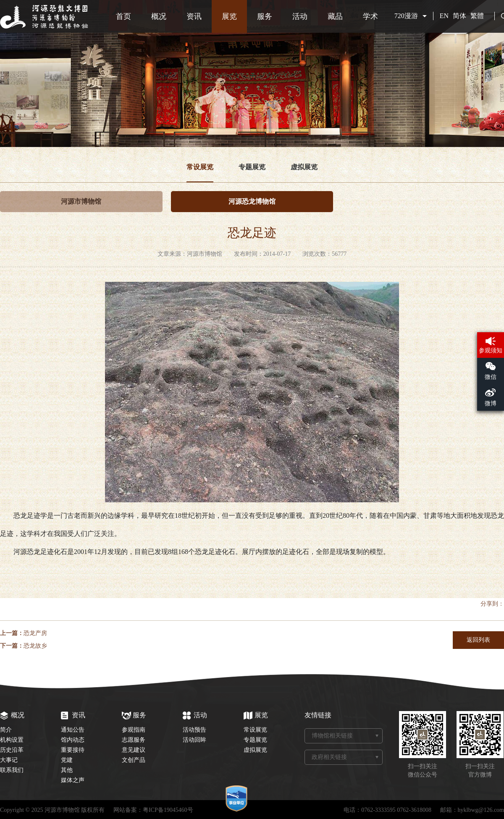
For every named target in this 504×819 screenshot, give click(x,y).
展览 (229, 16)
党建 (67, 760)
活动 (300, 16)
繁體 (477, 16)
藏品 (335, 16)
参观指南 (134, 730)
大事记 (9, 760)
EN (444, 16)
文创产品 (134, 760)
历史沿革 (12, 750)
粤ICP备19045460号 (168, 810)
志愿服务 (134, 740)
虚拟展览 (304, 167)
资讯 (194, 16)
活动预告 (194, 730)
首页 (123, 16)
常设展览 (200, 167)
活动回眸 (194, 740)
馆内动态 (73, 740)
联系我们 (12, 770)
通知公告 (73, 730)
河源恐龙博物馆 (252, 201)
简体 (459, 16)
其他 (67, 770)
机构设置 (12, 740)
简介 (6, 730)
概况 (159, 16)
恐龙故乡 (35, 646)
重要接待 (73, 750)
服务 (265, 16)
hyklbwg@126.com (481, 810)
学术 (370, 16)
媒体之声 (73, 780)
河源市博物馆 (81, 201)
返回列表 (478, 640)
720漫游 (406, 16)
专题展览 (252, 167)
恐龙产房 (35, 633)
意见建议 (134, 750)
